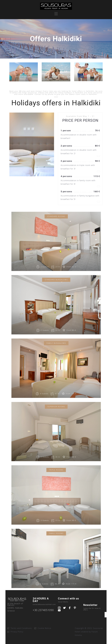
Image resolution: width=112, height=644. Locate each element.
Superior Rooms (56, 407)
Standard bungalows (56, 280)
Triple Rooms (56, 470)
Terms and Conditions (21, 628)
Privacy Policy (17, 632)
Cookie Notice (44, 628)
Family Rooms (56, 533)
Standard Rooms (56, 216)
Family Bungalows (56, 343)
